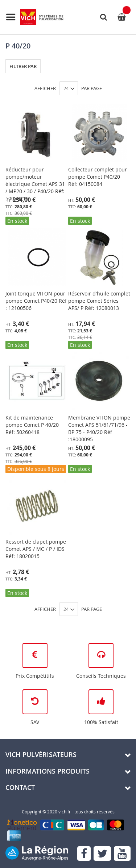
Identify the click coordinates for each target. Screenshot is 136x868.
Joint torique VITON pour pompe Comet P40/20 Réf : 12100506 (36, 301)
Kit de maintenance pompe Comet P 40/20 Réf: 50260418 (32, 425)
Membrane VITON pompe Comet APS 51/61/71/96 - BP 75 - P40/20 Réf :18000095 (99, 428)
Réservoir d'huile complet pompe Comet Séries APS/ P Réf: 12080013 (99, 301)
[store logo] (34, 17)
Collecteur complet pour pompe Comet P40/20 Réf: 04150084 (98, 177)
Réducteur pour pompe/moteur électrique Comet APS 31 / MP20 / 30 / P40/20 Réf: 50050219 (35, 184)
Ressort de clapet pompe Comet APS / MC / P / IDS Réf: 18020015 (36, 549)
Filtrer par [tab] (23, 66)
